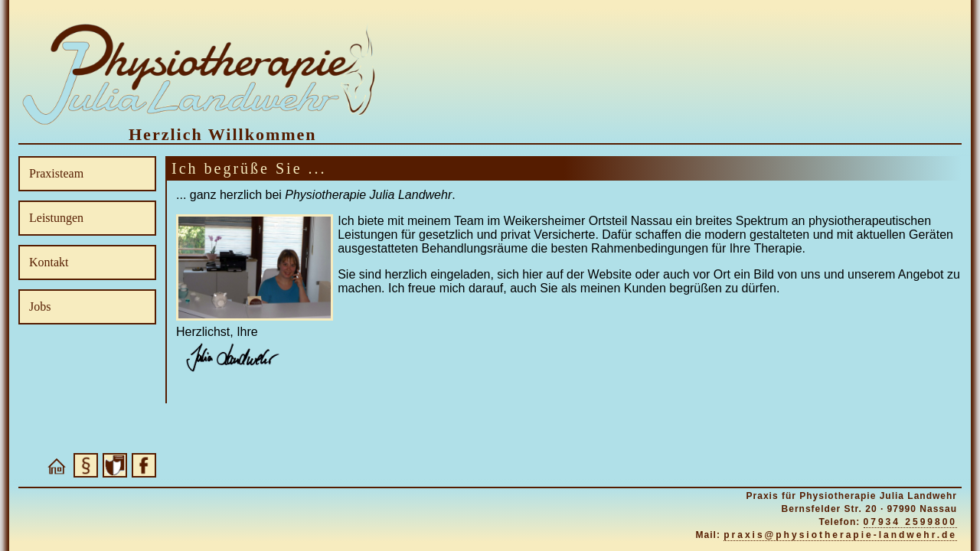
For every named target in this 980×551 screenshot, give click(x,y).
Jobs (40, 306)
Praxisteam (56, 173)
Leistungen (56, 218)
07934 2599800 (910, 522)
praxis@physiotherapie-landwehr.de (840, 535)
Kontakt (49, 262)
